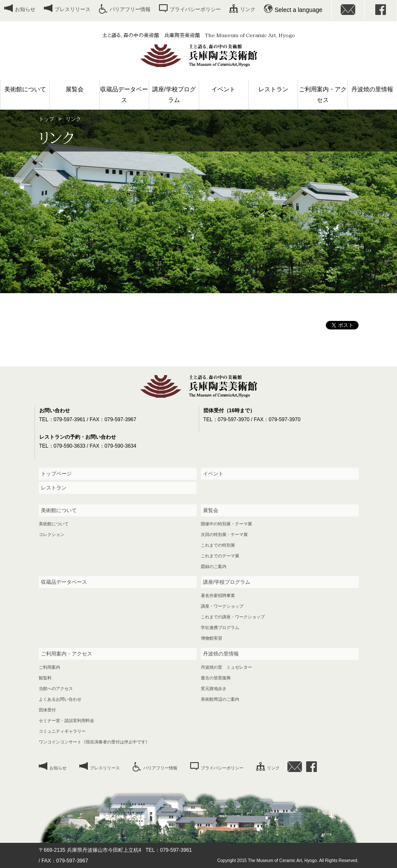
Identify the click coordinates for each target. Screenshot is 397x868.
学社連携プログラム (220, 628)
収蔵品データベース (124, 95)
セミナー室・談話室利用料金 (67, 721)
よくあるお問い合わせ (60, 699)
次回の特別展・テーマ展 (224, 534)
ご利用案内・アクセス (323, 95)
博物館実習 (212, 638)
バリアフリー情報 (130, 9)
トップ (46, 119)
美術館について (25, 89)
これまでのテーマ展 (220, 556)
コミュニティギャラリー (62, 731)
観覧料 (45, 678)
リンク (248, 9)
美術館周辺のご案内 (220, 699)
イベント (223, 89)
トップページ (56, 474)
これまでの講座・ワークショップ (233, 617)
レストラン (273, 89)
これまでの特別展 (218, 545)
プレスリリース (72, 9)
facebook (381, 10)
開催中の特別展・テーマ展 (226, 524)
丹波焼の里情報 (372, 89)
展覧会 (75, 89)
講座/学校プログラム (174, 95)
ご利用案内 (49, 667)
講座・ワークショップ (222, 606)
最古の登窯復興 (216, 678)
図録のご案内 (214, 567)
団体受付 (47, 710)
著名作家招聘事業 (218, 596)
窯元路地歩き (214, 689)
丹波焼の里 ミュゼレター (226, 667)
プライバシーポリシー (195, 9)
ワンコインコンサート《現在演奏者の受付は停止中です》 (94, 742)
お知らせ (25, 9)
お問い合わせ (348, 10)
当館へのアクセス (56, 689)
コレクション (52, 534)
